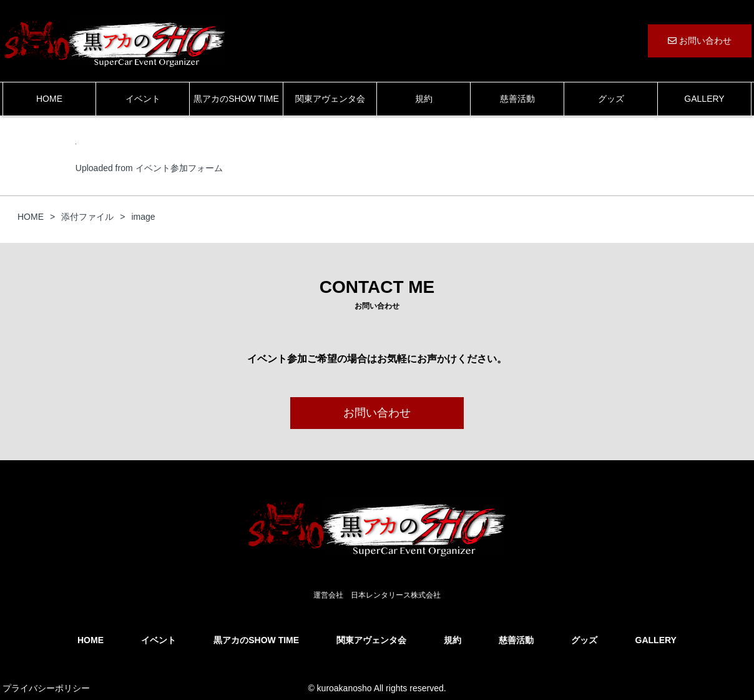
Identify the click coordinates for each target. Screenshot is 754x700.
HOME (49, 99)
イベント (143, 99)
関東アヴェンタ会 (330, 99)
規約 (424, 99)
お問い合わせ (700, 41)
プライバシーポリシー (46, 688)
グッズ (611, 99)
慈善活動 (517, 99)
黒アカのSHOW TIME (236, 99)
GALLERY (704, 99)
